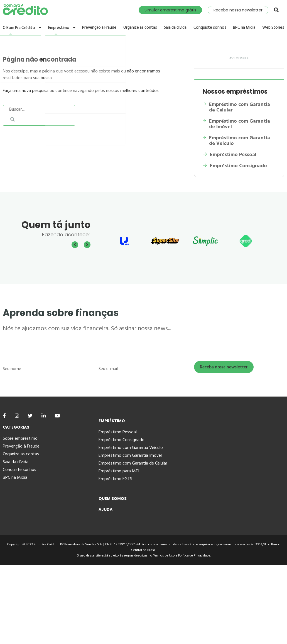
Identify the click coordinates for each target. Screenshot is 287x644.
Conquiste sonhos (210, 28)
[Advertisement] (143, 604)
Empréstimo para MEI (119, 471)
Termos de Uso (164, 556)
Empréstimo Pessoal (230, 155)
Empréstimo (62, 28)
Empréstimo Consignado (235, 166)
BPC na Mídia (245, 28)
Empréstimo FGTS (115, 479)
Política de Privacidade (194, 556)
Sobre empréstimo (20, 438)
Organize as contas (140, 28)
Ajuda (106, 509)
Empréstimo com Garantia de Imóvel (236, 124)
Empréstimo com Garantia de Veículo (236, 141)
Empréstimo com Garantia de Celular (236, 107)
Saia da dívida (176, 28)
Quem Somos (113, 499)
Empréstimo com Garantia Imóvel (130, 455)
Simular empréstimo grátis (170, 10)
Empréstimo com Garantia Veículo (131, 448)
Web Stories (274, 28)
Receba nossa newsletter (238, 10)
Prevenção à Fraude (100, 28)
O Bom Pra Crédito (21, 28)
